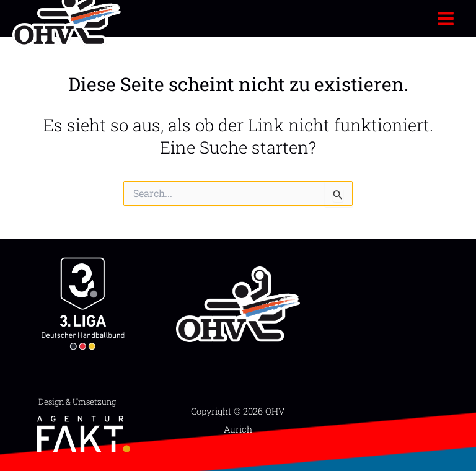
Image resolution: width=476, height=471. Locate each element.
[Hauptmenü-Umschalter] (446, 18)
